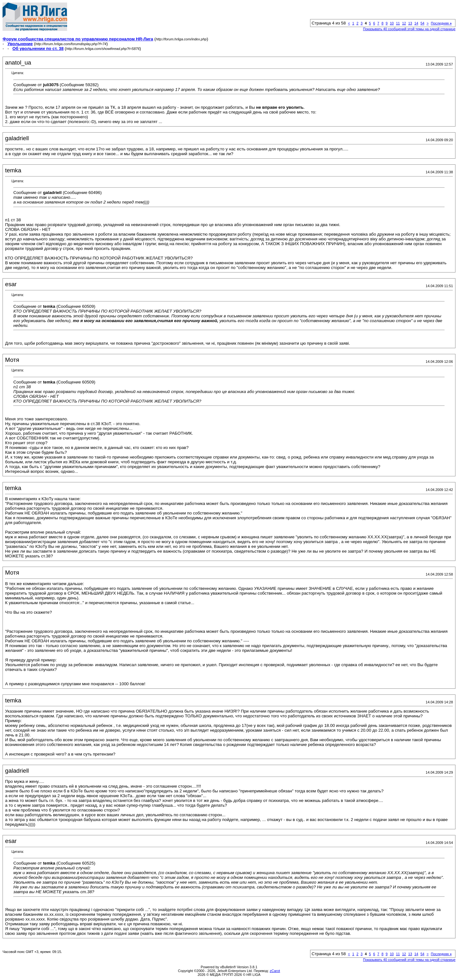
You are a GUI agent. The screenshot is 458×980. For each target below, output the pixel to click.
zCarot (275, 971)
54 (422, 23)
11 (398, 23)
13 (410, 23)
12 (404, 23)
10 (392, 23)
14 (416, 23)
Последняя (441, 23)
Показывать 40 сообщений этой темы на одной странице (409, 29)
